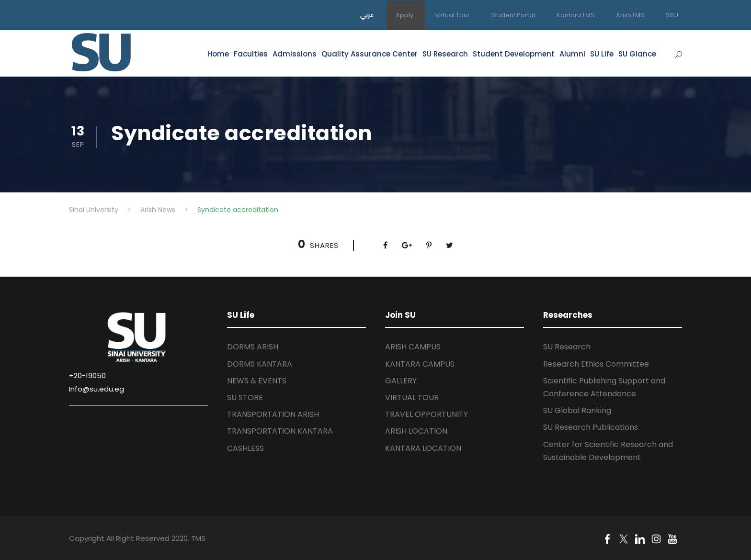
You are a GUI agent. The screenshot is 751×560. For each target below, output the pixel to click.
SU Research (445, 54)
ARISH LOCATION (416, 431)
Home (218, 54)
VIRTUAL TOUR (412, 398)
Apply (404, 15)
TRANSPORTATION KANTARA (280, 431)
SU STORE (245, 398)
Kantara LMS (575, 15)
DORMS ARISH (253, 347)
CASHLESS (245, 448)
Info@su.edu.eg (97, 389)
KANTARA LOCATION (423, 448)
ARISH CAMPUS (413, 347)
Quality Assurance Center (370, 54)
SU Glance (637, 54)
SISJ (672, 15)
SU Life (602, 54)
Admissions (295, 54)
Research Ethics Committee (596, 364)
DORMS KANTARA (260, 364)
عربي (367, 15)
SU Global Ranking (577, 410)
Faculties (251, 54)
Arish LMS (630, 15)
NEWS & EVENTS (257, 381)
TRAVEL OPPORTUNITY (427, 414)
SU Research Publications (591, 427)
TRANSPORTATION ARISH (273, 414)
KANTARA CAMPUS (420, 364)
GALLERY (401, 381)
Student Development (514, 54)
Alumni (572, 54)
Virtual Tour (452, 15)
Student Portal (513, 15)
